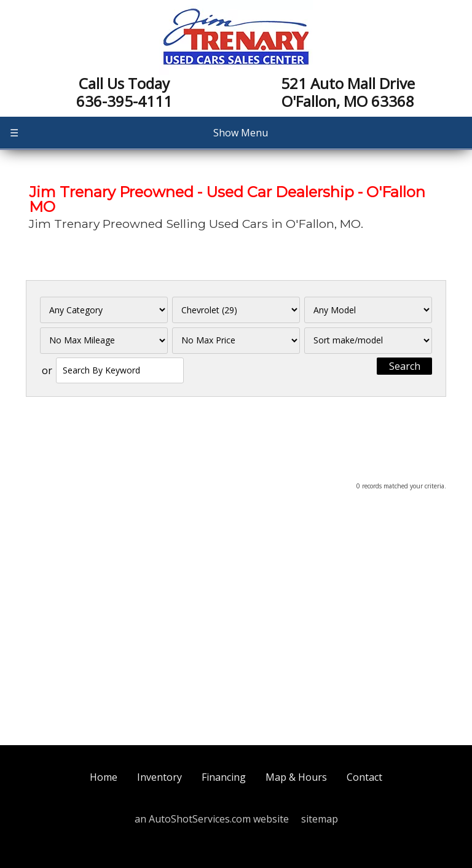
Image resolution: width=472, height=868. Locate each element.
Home (104, 777)
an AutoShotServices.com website (212, 819)
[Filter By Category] (104, 310)
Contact (364, 777)
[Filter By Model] (368, 310)
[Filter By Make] (236, 310)
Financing (224, 777)
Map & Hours (296, 777)
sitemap (320, 819)
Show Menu (139, 133)
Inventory (159, 777)
